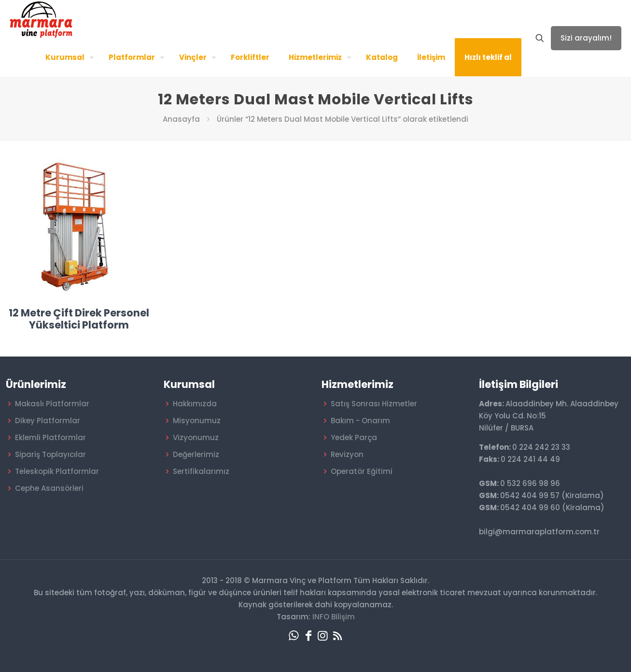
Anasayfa (181, 119)
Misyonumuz (197, 421)
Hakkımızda (195, 404)
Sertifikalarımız (201, 471)
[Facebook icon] (308, 636)
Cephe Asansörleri (49, 488)
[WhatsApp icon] (294, 636)
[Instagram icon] (323, 636)
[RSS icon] (337, 636)
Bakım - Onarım (360, 421)
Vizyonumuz (196, 437)
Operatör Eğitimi (362, 471)
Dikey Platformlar (48, 421)
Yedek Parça (354, 437)
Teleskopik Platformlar (57, 471)
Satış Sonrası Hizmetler (374, 404)
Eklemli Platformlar (50, 437)
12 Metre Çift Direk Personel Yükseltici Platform (79, 319)
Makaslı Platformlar (52, 404)
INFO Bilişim (334, 617)
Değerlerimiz (196, 454)
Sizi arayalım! (586, 38)
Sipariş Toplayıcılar (50, 454)
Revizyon (347, 454)
